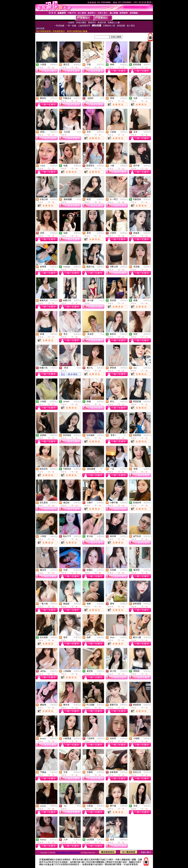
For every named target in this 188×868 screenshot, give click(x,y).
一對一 (125, 435)
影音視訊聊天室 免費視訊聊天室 (68, 852)
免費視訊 (54, 65)
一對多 (101, 98)
